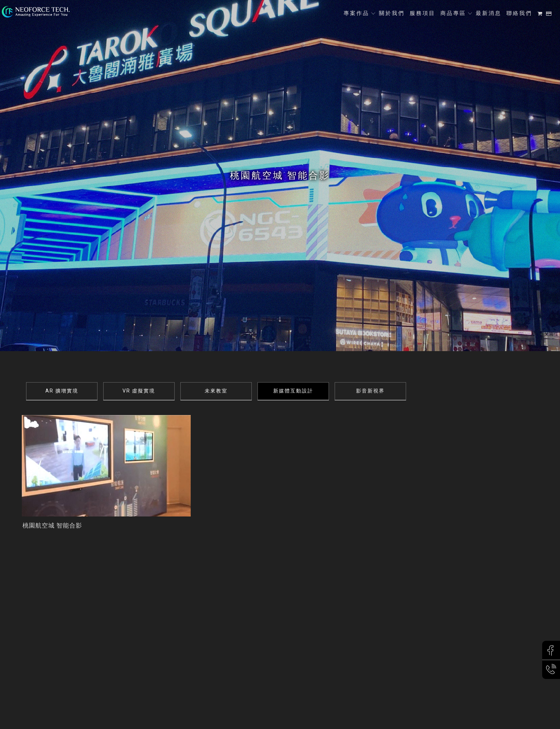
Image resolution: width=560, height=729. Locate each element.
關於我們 (392, 13)
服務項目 (422, 13)
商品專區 (453, 13)
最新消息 (489, 13)
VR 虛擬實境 (139, 391)
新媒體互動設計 (293, 391)
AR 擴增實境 (62, 391)
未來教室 (216, 391)
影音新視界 (370, 391)
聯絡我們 (519, 13)
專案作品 (356, 13)
